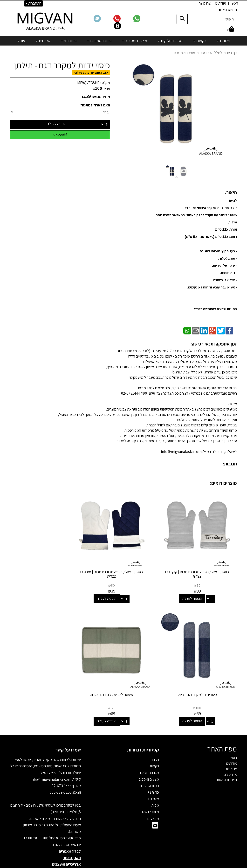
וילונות (155, 742)
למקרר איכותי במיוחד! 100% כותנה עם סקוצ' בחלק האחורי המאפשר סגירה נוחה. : (196, 215)
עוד (21, 41)
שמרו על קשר (68, 732)
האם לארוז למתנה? (95, 105)
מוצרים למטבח (185, 53)
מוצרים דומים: (223, 483)
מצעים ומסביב (149, 761)
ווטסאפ (60, 134)
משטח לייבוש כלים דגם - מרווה (202, 677)
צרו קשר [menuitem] (205, 3)
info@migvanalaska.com (51, 761)
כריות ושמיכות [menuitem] (99, 41)
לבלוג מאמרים (70, 833)
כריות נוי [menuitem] (69, 41)
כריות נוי (154, 775)
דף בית (232, 53)
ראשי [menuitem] (234, 3)
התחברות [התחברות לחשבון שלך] (34, 3)
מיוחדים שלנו (150, 794)
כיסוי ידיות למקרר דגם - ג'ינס (45, 563)
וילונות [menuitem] (223, 41)
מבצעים (153, 801)
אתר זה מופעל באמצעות (124, 865)
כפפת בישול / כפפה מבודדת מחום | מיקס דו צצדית (124, 565)
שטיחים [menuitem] (43, 41)
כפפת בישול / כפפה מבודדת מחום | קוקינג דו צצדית (201, 565)
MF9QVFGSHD (88, 83)
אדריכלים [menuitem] (230, 757)
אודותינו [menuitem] (221, 3)
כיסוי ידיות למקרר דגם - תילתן (62, 65)
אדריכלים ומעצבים (66, 847)
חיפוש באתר (227, 10)
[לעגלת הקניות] (231, 29)
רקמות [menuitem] (200, 41)
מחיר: (101, 89)
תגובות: (230, 464)
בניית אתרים (105, 865)
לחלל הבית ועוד (211, 53)
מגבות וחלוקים (149, 755)
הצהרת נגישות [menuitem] (227, 762)
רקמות (154, 748)
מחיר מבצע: (101, 97)
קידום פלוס (118, 865)
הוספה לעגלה (57, 124)
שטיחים (154, 781)
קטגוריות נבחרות (143, 732)
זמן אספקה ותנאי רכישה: (214, 344)
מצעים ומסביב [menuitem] (135, 41)
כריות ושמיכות (149, 768)
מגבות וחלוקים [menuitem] (170, 41)
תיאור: (231, 192)
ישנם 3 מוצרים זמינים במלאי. (91, 73)
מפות (155, 788)
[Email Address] (155, 809)
